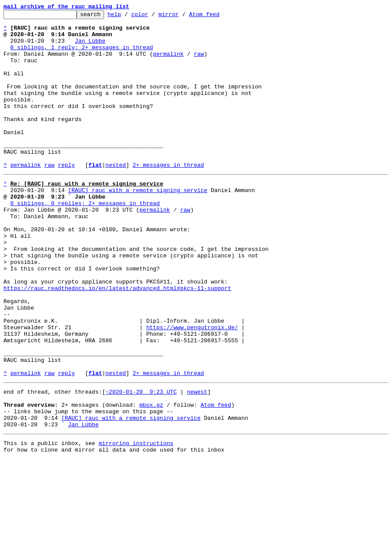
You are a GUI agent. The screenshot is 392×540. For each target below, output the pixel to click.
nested (116, 196)
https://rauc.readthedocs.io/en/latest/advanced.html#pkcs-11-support (117, 341)
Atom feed (218, 17)
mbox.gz (151, 479)
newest (197, 463)
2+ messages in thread (168, 196)
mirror (182, 17)
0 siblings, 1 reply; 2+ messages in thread (82, 55)
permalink (168, 63)
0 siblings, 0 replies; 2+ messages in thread (85, 240)
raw (199, 63)
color (153, 17)
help (128, 17)
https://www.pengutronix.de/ (192, 388)
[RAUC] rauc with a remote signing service (138, 224)
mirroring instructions (136, 523)
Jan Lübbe (90, 47)
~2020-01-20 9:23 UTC (141, 463)
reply (66, 196)
